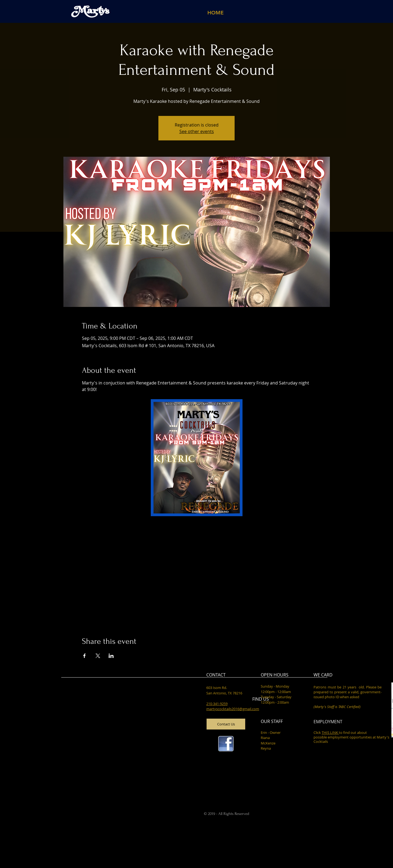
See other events (197, 131)
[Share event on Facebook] (85, 656)
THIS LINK (330, 732)
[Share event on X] (98, 656)
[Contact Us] (226, 724)
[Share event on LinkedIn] (111, 656)
